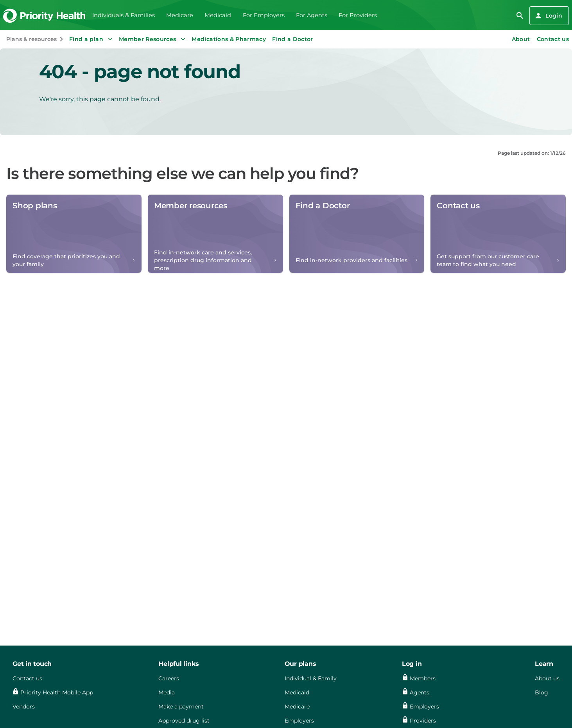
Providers (423, 721)
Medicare (297, 707)
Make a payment (181, 707)
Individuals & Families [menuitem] (124, 15)
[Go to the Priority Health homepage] (45, 16)
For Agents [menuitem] (312, 15)
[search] (520, 16)
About (521, 39)
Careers (169, 678)
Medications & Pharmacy (229, 39)
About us (547, 678)
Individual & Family (311, 678)
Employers (299, 721)
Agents (420, 692)
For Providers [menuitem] (358, 15)
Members (423, 678)
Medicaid (297, 692)
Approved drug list (184, 721)
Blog (542, 692)
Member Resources (153, 39)
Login (548, 16)
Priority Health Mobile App (57, 692)
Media (167, 692)
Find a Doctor (293, 39)
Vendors (24, 707)
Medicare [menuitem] (180, 15)
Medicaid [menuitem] (218, 15)
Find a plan (92, 39)
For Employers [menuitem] (264, 15)
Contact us (553, 39)
